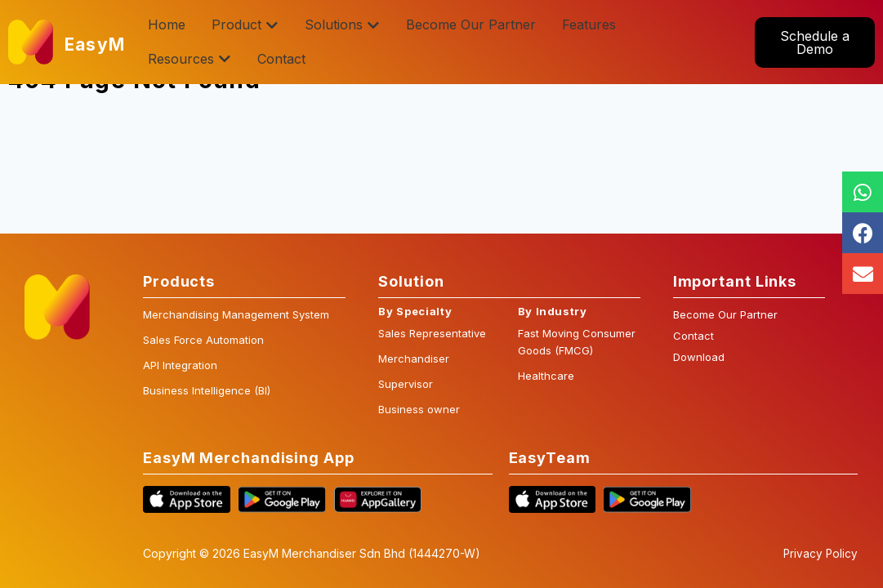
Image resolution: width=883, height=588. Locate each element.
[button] (272, 25)
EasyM (98, 42)
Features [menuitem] (589, 24)
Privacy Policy (820, 554)
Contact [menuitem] (281, 59)
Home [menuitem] (167, 24)
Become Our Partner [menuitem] (471, 24)
